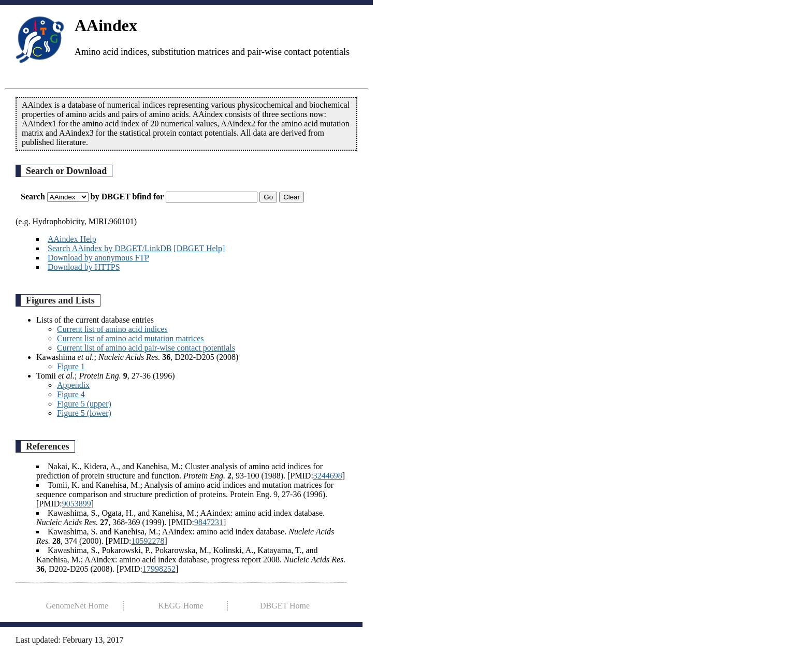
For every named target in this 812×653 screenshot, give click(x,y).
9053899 (77, 504)
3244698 (328, 476)
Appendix (73, 385)
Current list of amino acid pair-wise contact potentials (146, 348)
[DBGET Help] (200, 248)
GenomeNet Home (77, 606)
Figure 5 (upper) (84, 404)
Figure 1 (71, 366)
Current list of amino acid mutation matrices (130, 338)
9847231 (209, 522)
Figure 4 (71, 394)
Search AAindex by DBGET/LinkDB (110, 248)
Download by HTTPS (84, 267)
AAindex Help (72, 239)
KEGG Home (181, 606)
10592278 (148, 541)
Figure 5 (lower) (84, 413)
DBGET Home (285, 606)
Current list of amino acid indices (112, 329)
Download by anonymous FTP (98, 258)
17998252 (159, 569)
